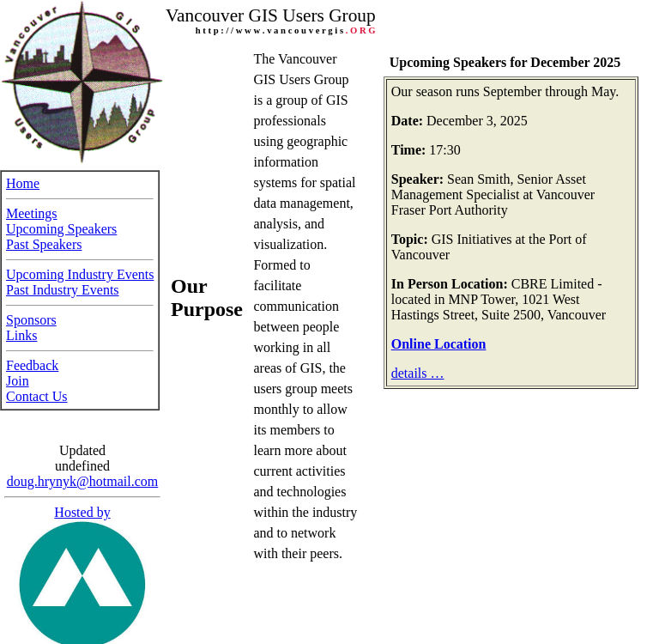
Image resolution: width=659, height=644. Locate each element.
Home (23, 178)
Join (18, 376)
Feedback (32, 360)
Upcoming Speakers (61, 224)
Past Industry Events (63, 285)
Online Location (439, 344)
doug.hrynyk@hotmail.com (83, 472)
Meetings (32, 208)
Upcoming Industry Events (80, 269)
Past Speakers (44, 239)
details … (418, 373)
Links (21, 330)
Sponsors (31, 315)
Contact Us (37, 391)
